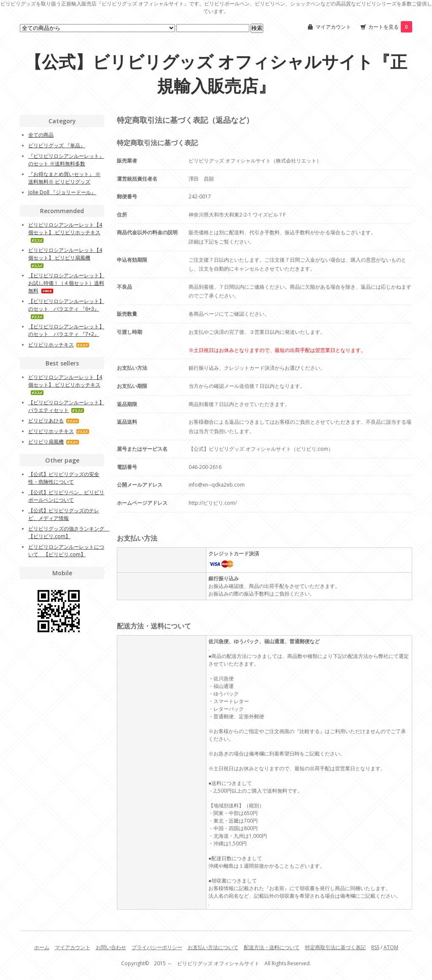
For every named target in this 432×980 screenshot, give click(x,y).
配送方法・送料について (272, 947)
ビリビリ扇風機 (54, 442)
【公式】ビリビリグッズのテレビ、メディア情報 (64, 514)
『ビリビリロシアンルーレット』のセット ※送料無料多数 (66, 160)
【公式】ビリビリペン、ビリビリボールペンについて (66, 496)
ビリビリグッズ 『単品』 (57, 145)
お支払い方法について (213, 947)
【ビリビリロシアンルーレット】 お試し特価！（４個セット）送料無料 (66, 283)
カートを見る (390, 27)
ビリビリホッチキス (59, 345)
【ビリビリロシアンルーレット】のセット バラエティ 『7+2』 (66, 330)
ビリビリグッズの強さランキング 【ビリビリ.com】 (69, 532)
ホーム (42, 947)
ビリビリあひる (54, 421)
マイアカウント (333, 27)
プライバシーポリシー (157, 947)
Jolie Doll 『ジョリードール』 (62, 192)
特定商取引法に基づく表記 (335, 947)
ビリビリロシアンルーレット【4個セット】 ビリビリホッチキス (65, 232)
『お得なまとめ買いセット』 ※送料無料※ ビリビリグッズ (64, 178)
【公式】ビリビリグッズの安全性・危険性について (64, 478)
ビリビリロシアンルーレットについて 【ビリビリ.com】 (66, 551)
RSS (375, 947)
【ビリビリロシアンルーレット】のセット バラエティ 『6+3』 (66, 308)
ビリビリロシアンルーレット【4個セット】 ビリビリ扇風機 (65, 257)
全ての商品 (41, 135)
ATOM (391, 947)
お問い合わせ (111, 947)
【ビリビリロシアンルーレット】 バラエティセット (66, 406)
